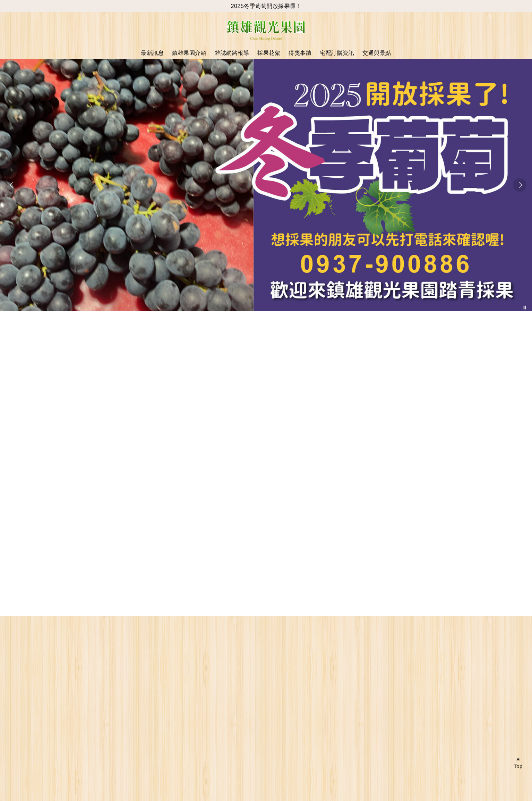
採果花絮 (269, 53)
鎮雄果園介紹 (189, 53)
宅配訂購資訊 (337, 53)
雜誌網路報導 (232, 53)
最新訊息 (152, 53)
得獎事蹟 (300, 53)
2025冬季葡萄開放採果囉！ (266, 6)
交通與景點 (377, 53)
